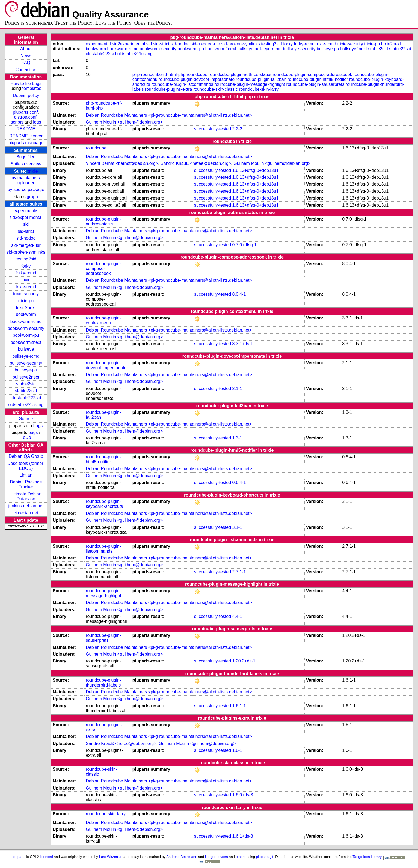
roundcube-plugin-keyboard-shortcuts (104, 504)
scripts (17, 122)
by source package (26, 190)
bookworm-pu (26, 335)
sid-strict (26, 231)
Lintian (26, 475)
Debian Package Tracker (26, 484)
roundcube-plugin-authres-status (240, 74)
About (26, 49)
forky (26, 266)
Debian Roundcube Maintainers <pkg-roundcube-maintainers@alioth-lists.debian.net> (169, 115)
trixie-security (26, 294)
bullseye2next (26, 377)
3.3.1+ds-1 (243, 344)
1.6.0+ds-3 (243, 795)
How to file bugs (26, 83)
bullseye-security (26, 363)
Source (26, 419)
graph (32, 197)
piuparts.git (265, 857)
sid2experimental (26, 217)
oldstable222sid (26, 398)
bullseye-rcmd (26, 356)
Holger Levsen (217, 857)
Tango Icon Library (367, 857)
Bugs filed (26, 157)
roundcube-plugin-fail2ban (261, 79)
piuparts (19, 857)
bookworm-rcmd (26, 322)
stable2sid (26, 384)
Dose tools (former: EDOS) (26, 466)
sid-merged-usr (26, 245)
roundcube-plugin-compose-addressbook (312, 74)
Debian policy (26, 96)
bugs (38, 426)
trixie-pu (26, 301)
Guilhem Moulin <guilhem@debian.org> (124, 122)
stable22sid (26, 391)
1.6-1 (237, 750)
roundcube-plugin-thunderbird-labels (103, 683)
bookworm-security (26, 328)
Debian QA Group (26, 456)
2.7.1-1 (239, 572)
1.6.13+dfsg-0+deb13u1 (256, 170)
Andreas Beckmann (182, 857)
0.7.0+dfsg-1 (244, 245)
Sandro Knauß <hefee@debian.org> (196, 163)
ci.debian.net (26, 513)
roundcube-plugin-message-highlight (250, 84)
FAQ (26, 63)
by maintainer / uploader (26, 180)
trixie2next (26, 308)
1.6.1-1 (239, 706)
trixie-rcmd (26, 287)
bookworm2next (26, 342)
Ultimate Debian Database (26, 496)
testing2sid (26, 259)
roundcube (197, 74)
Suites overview (26, 164)
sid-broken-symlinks (26, 252)
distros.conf (25, 117)
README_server (26, 136)
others (241, 857)
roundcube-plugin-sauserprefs (315, 84)
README (26, 129)
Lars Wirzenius (111, 857)
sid (26, 224)
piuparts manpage (26, 143)
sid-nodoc (26, 238)
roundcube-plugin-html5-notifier (318, 79)
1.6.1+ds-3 (243, 836)
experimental (26, 211)
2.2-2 (237, 129)
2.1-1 (237, 388)
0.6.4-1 (239, 483)
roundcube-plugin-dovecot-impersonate (197, 79)
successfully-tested (213, 129)
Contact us (26, 70)
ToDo (26, 437)
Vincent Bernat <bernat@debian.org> (122, 163)
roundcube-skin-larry (259, 89)
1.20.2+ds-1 (244, 661)
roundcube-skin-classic (216, 89)
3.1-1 (237, 527)
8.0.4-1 (239, 294)
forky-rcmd (26, 273)
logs (37, 122)
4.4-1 (237, 616)
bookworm (26, 314)
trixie (32, 171)
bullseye (26, 349)
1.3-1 (237, 438)
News (26, 56)
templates (32, 88)
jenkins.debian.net (26, 506)
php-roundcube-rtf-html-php (159, 74)
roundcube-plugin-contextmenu (103, 320)
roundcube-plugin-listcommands (182, 84)
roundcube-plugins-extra (169, 89)
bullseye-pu (26, 370)
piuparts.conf (25, 112)
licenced (46, 857)
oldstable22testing (26, 405)
